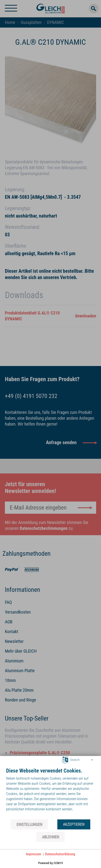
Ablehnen (50, 837)
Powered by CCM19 (50, 863)
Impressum (33, 854)
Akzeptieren (74, 824)
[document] (50, 793)
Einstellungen (29, 824)
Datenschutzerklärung (60, 854)
